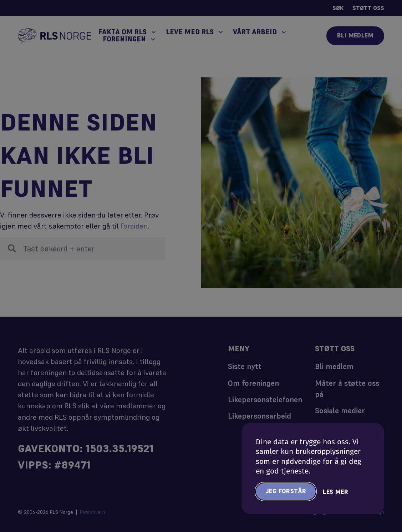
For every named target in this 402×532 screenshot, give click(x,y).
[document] (201, 266)
